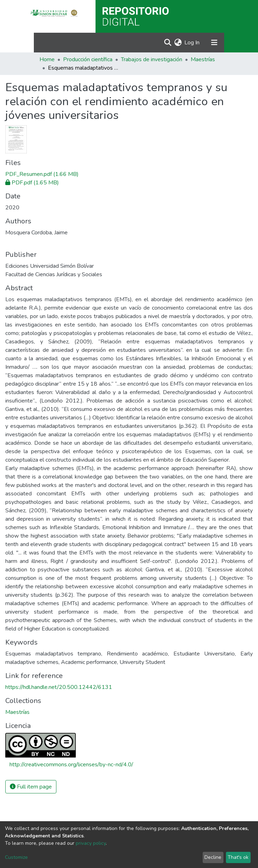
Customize (16, 857)
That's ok (238, 857)
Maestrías (203, 59)
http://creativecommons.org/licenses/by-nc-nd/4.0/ (71, 765)
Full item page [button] (31, 787)
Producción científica (88, 59)
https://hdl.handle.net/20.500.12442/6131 (59, 687)
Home (47, 59)
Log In (192, 43)
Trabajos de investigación (152, 59)
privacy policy (91, 843)
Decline (213, 857)
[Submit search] (168, 43)
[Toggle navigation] (214, 43)
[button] (178, 43)
